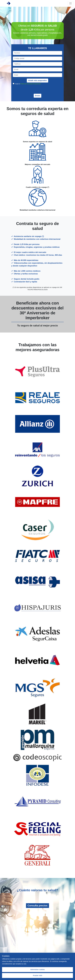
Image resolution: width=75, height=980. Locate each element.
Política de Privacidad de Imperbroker (31, 84)
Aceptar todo (38, 975)
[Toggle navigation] (70, 3)
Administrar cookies (37, 970)
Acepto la (28, 84)
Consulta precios (38, 906)
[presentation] (37, 90)
